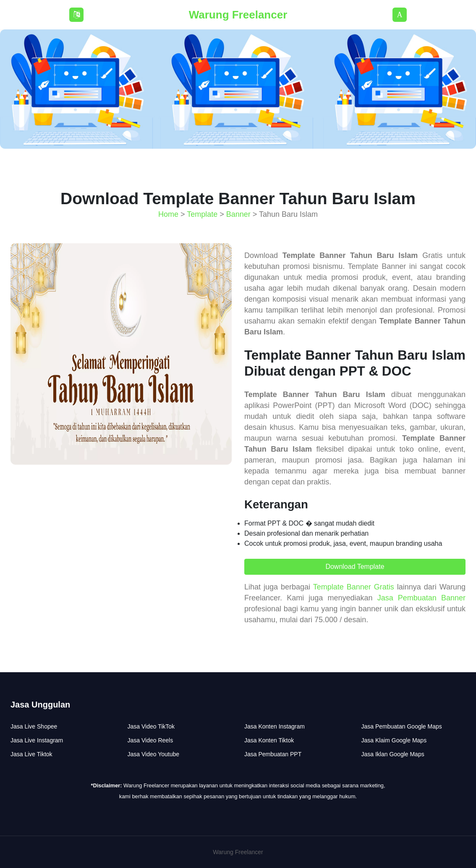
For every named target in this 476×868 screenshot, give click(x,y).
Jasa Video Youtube (154, 754)
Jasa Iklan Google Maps (393, 754)
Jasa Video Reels (150, 740)
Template (202, 214)
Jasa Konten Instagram (275, 726)
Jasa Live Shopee (34, 726)
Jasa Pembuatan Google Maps (402, 726)
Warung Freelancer (238, 15)
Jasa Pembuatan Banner (421, 598)
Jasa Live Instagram (37, 740)
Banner (238, 214)
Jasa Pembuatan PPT (273, 754)
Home (168, 214)
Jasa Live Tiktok (31, 754)
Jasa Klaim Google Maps (394, 740)
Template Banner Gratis (354, 587)
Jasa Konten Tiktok (269, 740)
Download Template (355, 567)
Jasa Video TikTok (151, 726)
